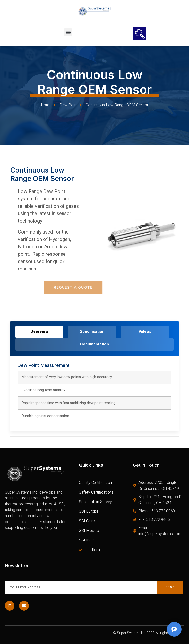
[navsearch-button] (139, 34)
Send (170, 587)
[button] (68, 32)
